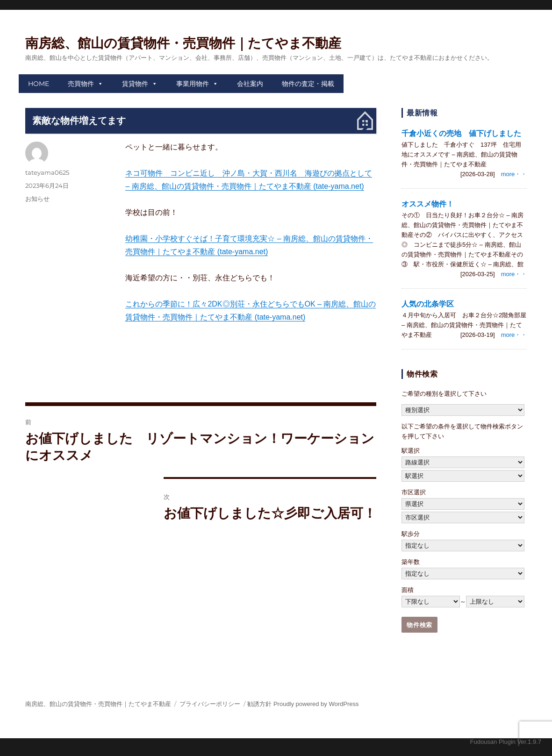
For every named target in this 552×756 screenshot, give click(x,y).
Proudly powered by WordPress (316, 704)
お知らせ (37, 199)
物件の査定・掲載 (308, 84)
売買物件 (81, 84)
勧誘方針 (259, 704)
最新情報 (422, 113)
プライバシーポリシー (210, 704)
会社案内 (250, 84)
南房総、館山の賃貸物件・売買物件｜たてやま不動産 (183, 43)
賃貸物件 (135, 84)
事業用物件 (193, 84)
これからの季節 (151, 304)
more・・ (514, 174)
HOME (39, 84)
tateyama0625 (47, 172)
